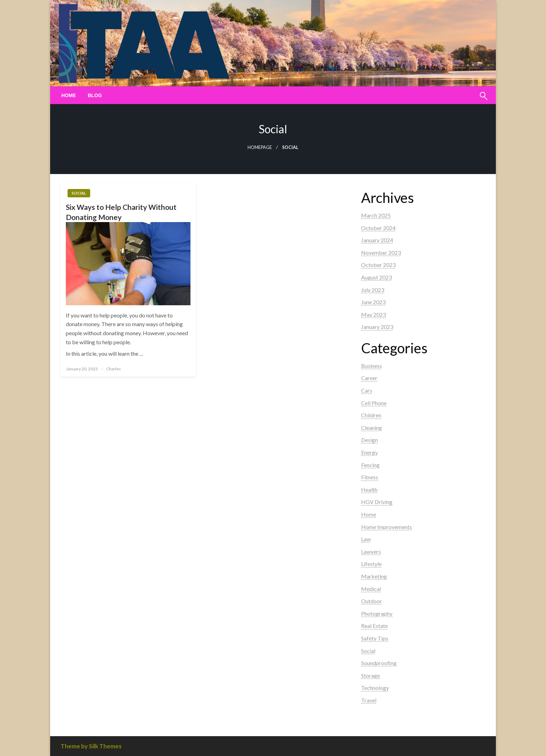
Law (366, 539)
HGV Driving (377, 502)
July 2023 (373, 290)
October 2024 (378, 228)
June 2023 (373, 302)
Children (371, 415)
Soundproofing (379, 663)
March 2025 (376, 215)
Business (372, 366)
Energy (369, 452)
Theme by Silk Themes (91, 746)
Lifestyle (371, 564)
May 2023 (373, 314)
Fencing (370, 465)
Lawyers (371, 552)
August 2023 (376, 277)
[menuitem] (69, 95)
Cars (367, 390)
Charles (114, 369)
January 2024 (377, 240)
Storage (370, 675)
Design (369, 440)
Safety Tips (375, 638)
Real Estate (375, 626)
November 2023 (381, 253)
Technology (375, 688)
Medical (371, 589)
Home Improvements (387, 527)
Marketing (374, 576)
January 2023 (377, 327)
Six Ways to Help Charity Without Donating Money (121, 212)
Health (369, 490)
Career (369, 378)
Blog (95, 95)
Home (69, 95)
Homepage (260, 147)
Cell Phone (374, 403)
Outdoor (372, 601)
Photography (377, 613)
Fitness (370, 477)
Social (79, 193)
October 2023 (378, 265)
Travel (369, 700)
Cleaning (372, 428)
